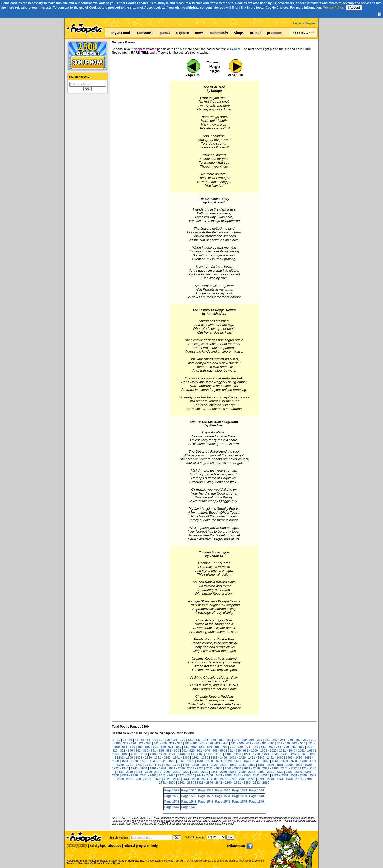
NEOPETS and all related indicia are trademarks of (105, 855)
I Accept (354, 8)
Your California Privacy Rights (102, 864)
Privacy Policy (333, 8)
